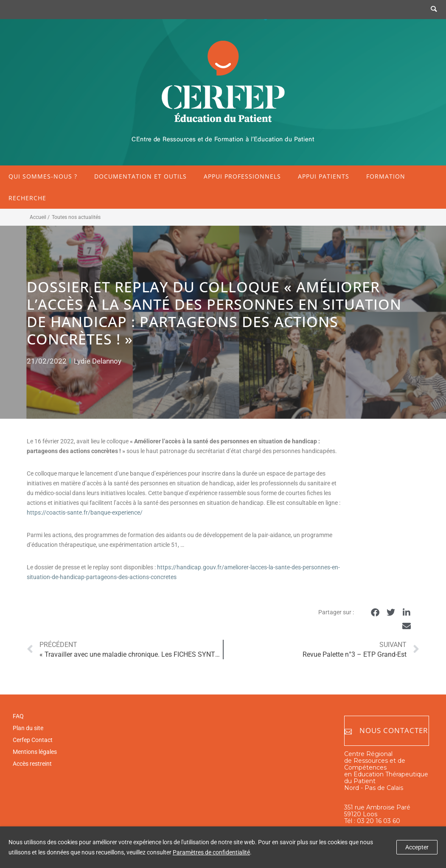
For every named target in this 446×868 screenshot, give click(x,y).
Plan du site (28, 728)
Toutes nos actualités (76, 217)
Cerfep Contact (33, 740)
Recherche (27, 198)
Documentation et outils (140, 176)
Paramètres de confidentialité (211, 852)
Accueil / (40, 217)
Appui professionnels (242, 176)
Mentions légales (35, 752)
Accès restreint (32, 764)
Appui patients (324, 176)
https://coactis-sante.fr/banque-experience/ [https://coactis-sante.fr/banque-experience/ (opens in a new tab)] (85, 512)
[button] (375, 613)
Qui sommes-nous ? (43, 176)
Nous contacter (386, 731)
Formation (386, 176)
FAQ (18, 716)
